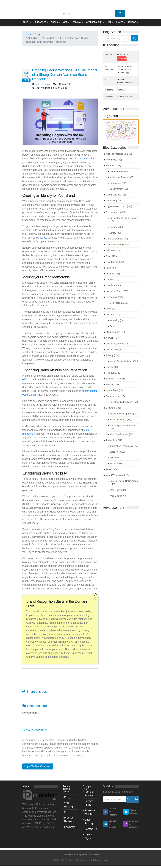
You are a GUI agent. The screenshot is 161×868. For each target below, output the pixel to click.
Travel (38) (111, 469)
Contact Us (91, 829)
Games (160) (112, 280)
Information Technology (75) (124, 446)
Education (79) (113, 250)
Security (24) (112, 384)
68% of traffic (30, 380)
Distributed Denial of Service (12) (124, 220)
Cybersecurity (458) (116, 212)
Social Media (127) (115, 396)
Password (70, 827)
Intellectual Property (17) (122, 177)
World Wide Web (45, 84)
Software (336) (113, 408)
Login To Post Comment (38, 766)
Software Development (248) (124, 414)
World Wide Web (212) (117, 475)
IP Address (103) (114, 297)
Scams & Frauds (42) (117, 379)
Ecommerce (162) (119, 171)
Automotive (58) (114, 160)
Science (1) (115, 458)
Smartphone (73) (114, 390)
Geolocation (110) (119, 303)
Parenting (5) (116, 320)
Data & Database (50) (117, 239)
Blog (37, 34)
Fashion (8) (112, 268)
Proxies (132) (113, 367)
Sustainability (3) (118, 463)
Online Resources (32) (117, 344)
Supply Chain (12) (119, 189)
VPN (67, 792)
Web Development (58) (121, 434)
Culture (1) (115, 326)
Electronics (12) (117, 452)
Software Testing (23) (120, 419)
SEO (67, 812)
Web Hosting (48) (118, 490)
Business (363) (113, 166)
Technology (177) (114, 440)
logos (43, 238)
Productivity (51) (118, 183)
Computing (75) (114, 201)
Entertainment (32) (115, 262)
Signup (88, 838)
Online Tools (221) (115, 350)
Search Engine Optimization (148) (124, 483)
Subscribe (132, 799)
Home (28, 34)
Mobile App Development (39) (122, 427)
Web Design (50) (118, 496)
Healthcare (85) (114, 285)
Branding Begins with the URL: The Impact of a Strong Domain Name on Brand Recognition (64, 74)
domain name (83, 159)
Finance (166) (113, 274)
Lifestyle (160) (113, 315)
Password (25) (117, 227)
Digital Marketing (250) (117, 245)
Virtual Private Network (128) (124, 361)
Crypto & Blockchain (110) (119, 206)
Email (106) (112, 256)
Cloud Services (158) (116, 195)
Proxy (68, 797)
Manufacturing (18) (115, 332)
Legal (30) (111, 309)
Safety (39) (115, 233)
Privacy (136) (112, 355)
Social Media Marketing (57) (124, 402)
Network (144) (113, 338)
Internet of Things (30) (117, 291)
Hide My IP (124, 59)
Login (87, 835)
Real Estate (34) (114, 373)
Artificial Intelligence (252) (119, 154)
